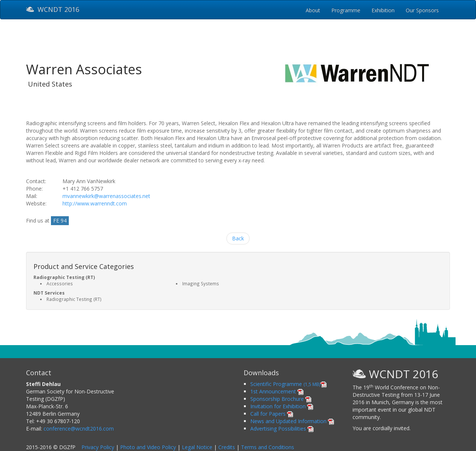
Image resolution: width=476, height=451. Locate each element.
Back (238, 238)
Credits (227, 447)
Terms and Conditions (268, 447)
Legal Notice (197, 447)
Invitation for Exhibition (282, 406)
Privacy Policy (98, 447)
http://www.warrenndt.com (95, 203)
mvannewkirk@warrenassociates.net (106, 196)
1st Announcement (277, 391)
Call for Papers (272, 414)
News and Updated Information (292, 421)
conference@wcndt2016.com (79, 429)
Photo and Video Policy (148, 447)
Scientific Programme (288, 384)
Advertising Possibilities (282, 429)
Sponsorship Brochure (281, 399)
